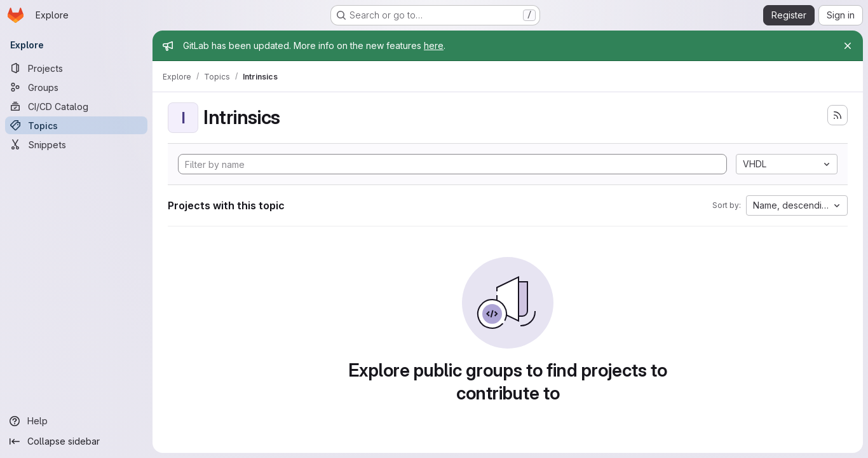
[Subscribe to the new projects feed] (837, 115)
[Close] (848, 46)
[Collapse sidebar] (76, 441)
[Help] (76, 421)
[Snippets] (76, 144)
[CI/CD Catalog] (76, 106)
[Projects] (76, 68)
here (434, 45)
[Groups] (76, 87)
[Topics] (76, 125)
